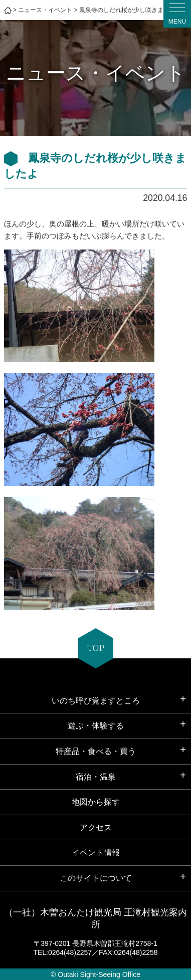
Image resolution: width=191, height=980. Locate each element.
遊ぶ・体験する (96, 726)
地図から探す (96, 802)
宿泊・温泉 (96, 777)
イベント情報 (96, 852)
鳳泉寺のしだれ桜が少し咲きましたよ (130, 10)
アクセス (96, 827)
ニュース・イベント (45, 10)
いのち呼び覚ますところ (96, 701)
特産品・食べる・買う (96, 751)
